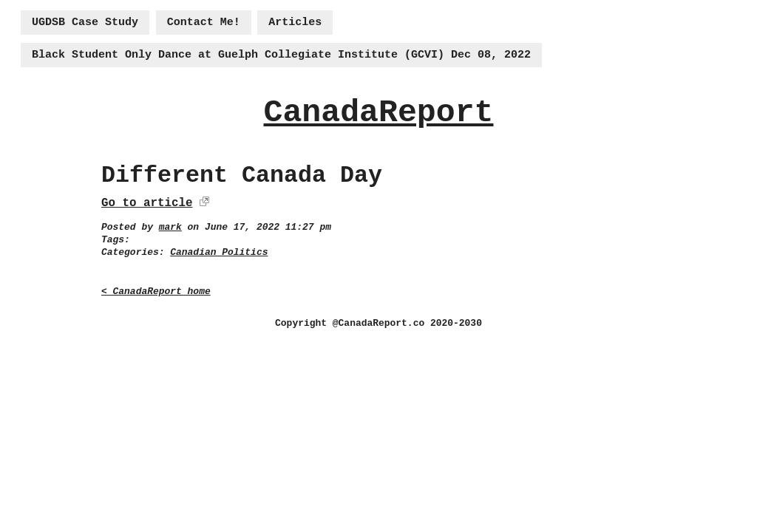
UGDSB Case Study (85, 23)
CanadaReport (378, 113)
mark (170, 227)
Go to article (147, 203)
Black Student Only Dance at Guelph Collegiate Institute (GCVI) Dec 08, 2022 (281, 55)
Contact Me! (204, 23)
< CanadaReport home (156, 291)
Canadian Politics (219, 252)
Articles (295, 23)
